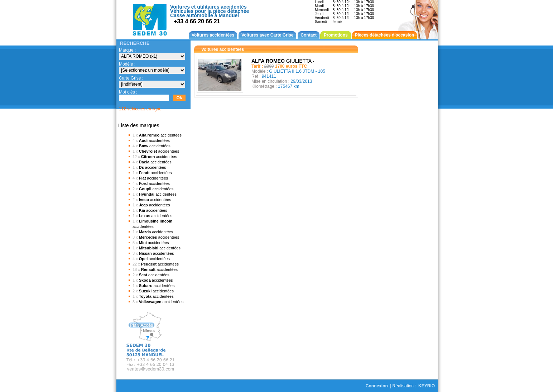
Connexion (377, 386)
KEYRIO (427, 386)
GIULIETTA (283, 61)
